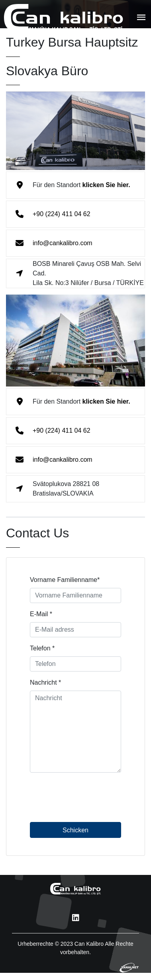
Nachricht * (45, 684)
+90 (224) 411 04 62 (62, 214)
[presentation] (90, 804)
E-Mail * (41, 616)
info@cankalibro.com (63, 243)
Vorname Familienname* (65, 582)
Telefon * (42, 650)
